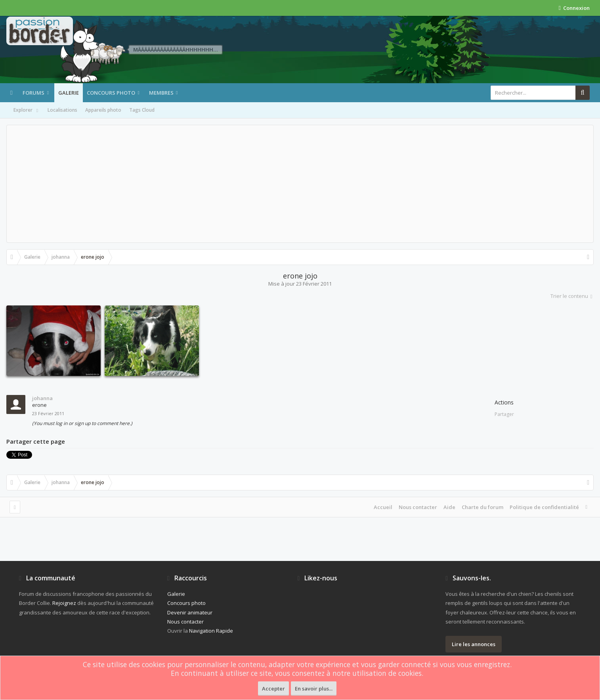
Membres (161, 93)
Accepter (273, 689)
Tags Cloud (142, 110)
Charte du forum (482, 507)
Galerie (69, 93)
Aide (449, 507)
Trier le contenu (572, 296)
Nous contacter (418, 507)
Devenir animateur (190, 612)
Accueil (383, 507)
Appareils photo (103, 110)
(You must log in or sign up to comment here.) (82, 423)
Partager (504, 414)
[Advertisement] (300, 184)
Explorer (27, 111)
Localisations (62, 110)
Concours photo (111, 93)
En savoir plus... (314, 689)
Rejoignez (64, 603)
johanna (42, 398)
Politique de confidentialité (544, 507)
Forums (33, 93)
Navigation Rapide (211, 631)
